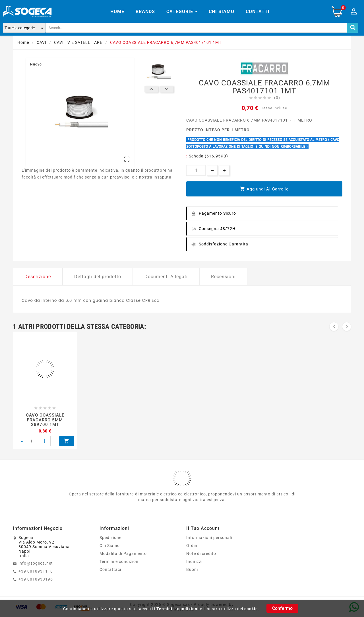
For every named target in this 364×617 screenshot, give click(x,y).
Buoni (192, 569)
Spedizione (110, 538)
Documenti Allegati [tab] (166, 277)
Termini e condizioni (178, 609)
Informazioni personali (209, 538)
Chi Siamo (110, 546)
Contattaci (110, 569)
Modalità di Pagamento (123, 554)
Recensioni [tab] (223, 277)
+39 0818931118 (36, 571)
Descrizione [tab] (38, 277)
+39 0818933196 (36, 579)
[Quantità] (196, 170)
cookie (251, 609)
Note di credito (201, 554)
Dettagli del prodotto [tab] (98, 277)
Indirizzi (194, 561)
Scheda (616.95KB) (208, 156)
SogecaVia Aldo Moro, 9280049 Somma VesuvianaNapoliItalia (44, 547)
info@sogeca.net (36, 563)
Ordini (192, 546)
